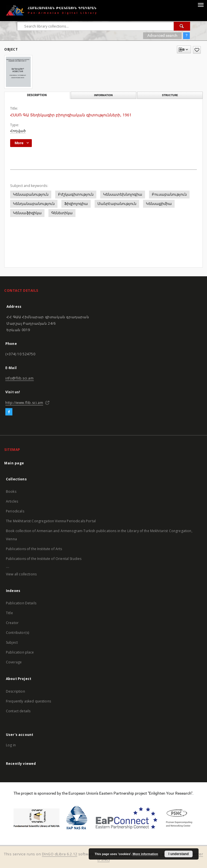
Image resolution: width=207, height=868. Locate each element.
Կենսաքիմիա (159, 204)
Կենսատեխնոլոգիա (123, 194)
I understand (179, 854)
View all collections (21, 574)
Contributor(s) (17, 633)
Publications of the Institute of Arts (34, 549)
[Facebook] (9, 412)
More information (145, 854)
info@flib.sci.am (20, 378)
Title (9, 613)
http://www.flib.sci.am (24, 403)
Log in (11, 745)
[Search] (182, 26)
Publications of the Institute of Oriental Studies (44, 559)
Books (11, 491)
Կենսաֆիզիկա (27, 213)
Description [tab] (37, 95)
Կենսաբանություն (31, 194)
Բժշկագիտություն (76, 194)
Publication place (20, 652)
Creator (12, 623)
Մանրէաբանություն (117, 204)
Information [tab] (103, 95)
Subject (12, 642)
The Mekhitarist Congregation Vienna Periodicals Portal (51, 521)
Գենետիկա (62, 213)
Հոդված (18, 131)
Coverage (14, 662)
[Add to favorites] (197, 50)
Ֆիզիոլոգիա (76, 204)
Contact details (18, 711)
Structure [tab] (170, 95)
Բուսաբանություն (169, 194)
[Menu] (201, 4)
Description (15, 691)
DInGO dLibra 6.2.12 (60, 854)
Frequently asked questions (28, 701)
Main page (14, 463)
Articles (12, 501)
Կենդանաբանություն (34, 204)
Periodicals (15, 511)
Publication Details (21, 603)
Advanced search (162, 35)
